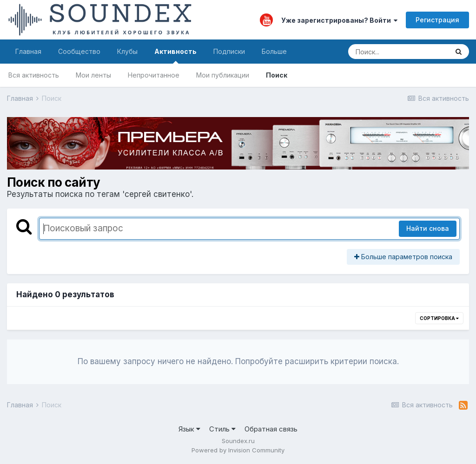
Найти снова (428, 228)
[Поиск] (398, 52)
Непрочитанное (154, 75)
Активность (175, 56)
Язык (189, 429)
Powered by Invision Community (238, 450)
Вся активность (34, 75)
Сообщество (79, 51)
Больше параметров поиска (403, 257)
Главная (28, 51)
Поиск (277, 75)
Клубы (127, 51)
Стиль (222, 429)
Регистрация (437, 20)
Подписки (229, 51)
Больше (274, 51)
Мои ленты (93, 75)
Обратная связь (271, 429)
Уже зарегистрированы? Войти (339, 20)
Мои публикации (223, 75)
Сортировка (439, 318)
